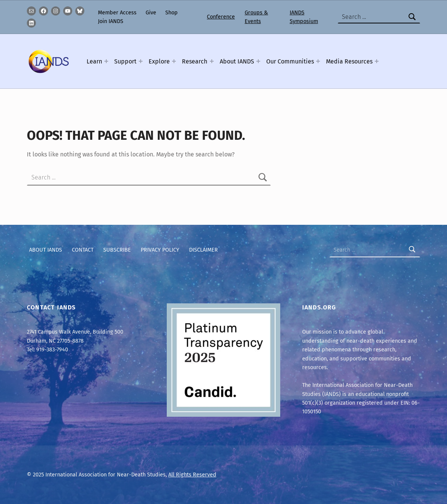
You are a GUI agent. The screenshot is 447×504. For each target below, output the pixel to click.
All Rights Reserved (192, 475)
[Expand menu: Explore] (174, 61)
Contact (83, 250)
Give (151, 12)
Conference (221, 17)
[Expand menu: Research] (212, 61)
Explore (159, 61)
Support (125, 61)
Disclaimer (203, 250)
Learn (94, 61)
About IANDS (237, 61)
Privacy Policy (160, 250)
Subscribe (117, 250)
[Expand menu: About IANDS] (258, 61)
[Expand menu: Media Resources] (377, 61)
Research (195, 61)
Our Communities (290, 61)
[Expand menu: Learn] (106, 61)
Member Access (117, 12)
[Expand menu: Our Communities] (318, 61)
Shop (172, 12)
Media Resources (349, 61)
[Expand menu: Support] (141, 61)
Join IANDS (111, 21)
